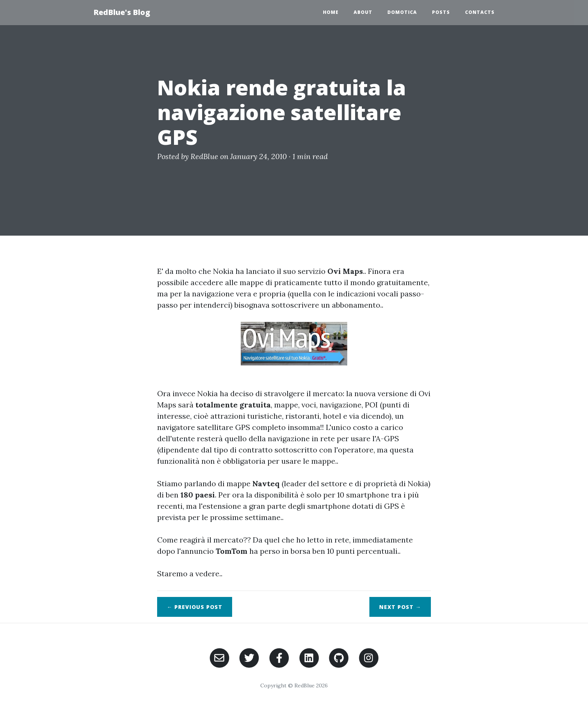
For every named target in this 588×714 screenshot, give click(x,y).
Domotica (402, 12)
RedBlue (204, 156)
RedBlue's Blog (122, 12)
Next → (400, 607)
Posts (441, 12)
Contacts (480, 12)
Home (331, 12)
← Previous (195, 607)
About (363, 12)
